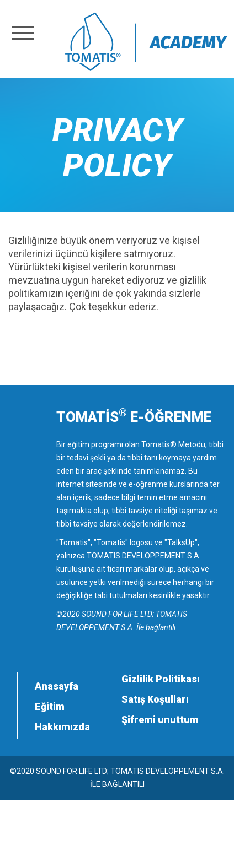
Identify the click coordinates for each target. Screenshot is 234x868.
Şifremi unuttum (160, 720)
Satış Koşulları (155, 699)
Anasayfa (57, 686)
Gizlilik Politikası (161, 679)
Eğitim (50, 706)
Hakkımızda (62, 727)
